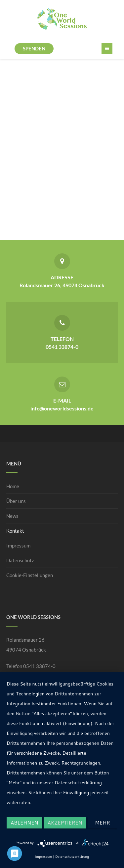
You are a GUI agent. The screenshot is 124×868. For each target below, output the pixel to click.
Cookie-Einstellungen (30, 575)
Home (13, 486)
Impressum (18, 546)
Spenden (34, 48)
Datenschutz (20, 560)
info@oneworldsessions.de (62, 408)
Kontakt (15, 531)
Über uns (16, 501)
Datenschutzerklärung (72, 856)
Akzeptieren (65, 823)
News (12, 516)
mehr (102, 823)
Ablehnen (24, 823)
